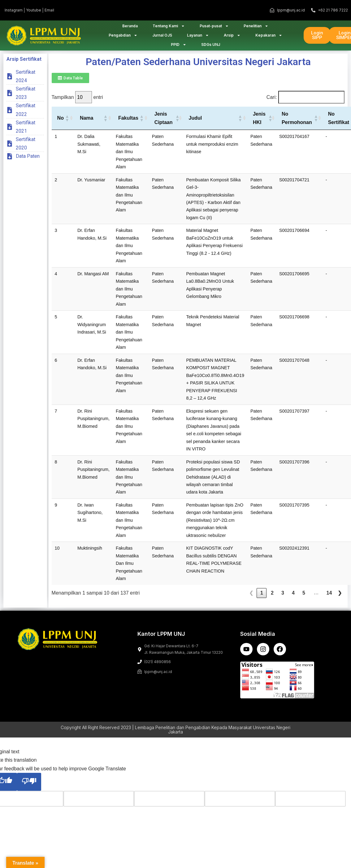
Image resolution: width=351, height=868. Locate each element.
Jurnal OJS (162, 37)
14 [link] (329, 597)
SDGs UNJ (211, 47)
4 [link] (293, 597)
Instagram (14, 10)
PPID (179, 47)
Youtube (34, 10)
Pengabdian (123, 38)
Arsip (232, 38)
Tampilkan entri (77, 101)
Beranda (130, 28)
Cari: (272, 101)
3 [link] (283, 597)
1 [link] (262, 597)
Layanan (198, 38)
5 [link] (304, 597)
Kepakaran (269, 38)
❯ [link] (340, 597)
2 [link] (272, 597)
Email (49, 10)
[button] (67, 122)
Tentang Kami (169, 28)
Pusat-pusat (214, 28)
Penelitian (256, 28)
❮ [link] (251, 597)
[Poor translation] (29, 786)
